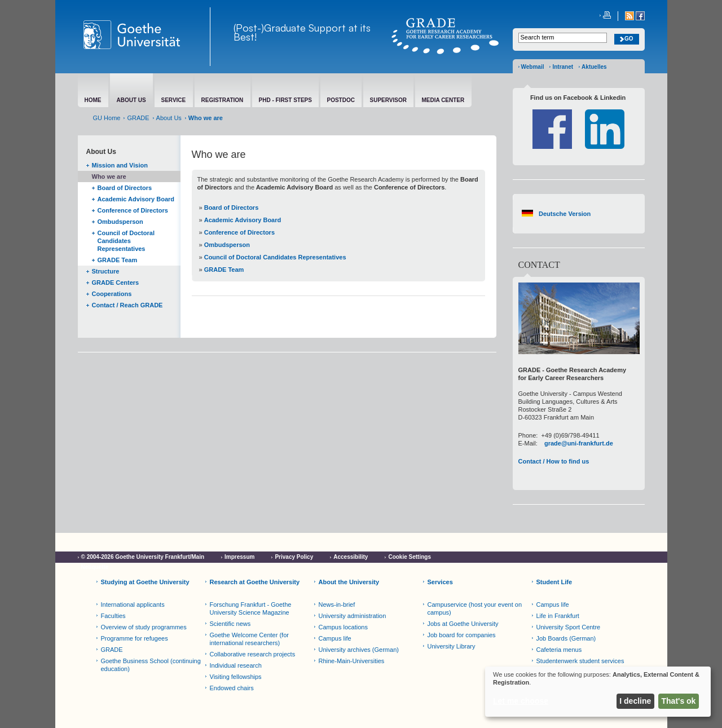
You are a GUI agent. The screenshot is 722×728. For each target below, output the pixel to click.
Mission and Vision (120, 165)
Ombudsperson (120, 222)
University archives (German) (359, 650)
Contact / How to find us (554, 461)
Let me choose (521, 701)
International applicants (133, 605)
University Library (452, 646)
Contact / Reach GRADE (127, 305)
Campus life (335, 638)
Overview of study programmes (144, 627)
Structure (106, 271)
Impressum (239, 557)
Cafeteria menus (559, 650)
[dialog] (598, 692)
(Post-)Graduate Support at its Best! (302, 32)
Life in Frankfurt (558, 616)
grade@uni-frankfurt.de (579, 443)
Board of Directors (125, 188)
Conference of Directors (133, 210)
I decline (635, 701)
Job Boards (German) (566, 638)
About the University (349, 582)
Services (440, 582)
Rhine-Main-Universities (352, 661)
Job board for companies (462, 635)
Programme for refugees (135, 638)
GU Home (107, 118)
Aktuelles (594, 67)
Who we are (109, 177)
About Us (169, 118)
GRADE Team (118, 260)
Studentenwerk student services (580, 661)
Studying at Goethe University (145, 582)
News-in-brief (337, 605)
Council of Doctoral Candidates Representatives (126, 241)
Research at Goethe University (255, 582)
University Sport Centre (569, 627)
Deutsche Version (565, 214)
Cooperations (112, 294)
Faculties (113, 616)
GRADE (138, 118)
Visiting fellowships (236, 677)
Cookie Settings (410, 557)
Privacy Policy (294, 557)
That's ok (679, 701)
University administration (353, 616)
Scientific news (230, 624)
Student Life (554, 582)
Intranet (563, 67)
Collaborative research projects (253, 654)
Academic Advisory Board (136, 199)
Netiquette (95, 567)
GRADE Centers (116, 283)
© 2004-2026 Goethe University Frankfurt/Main (143, 557)
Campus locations (343, 627)
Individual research (236, 665)
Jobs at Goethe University (463, 624)
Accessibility (351, 557)
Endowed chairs (232, 688)
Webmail (533, 67)
